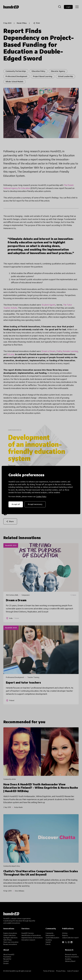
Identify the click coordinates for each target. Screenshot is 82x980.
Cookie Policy (41, 497)
